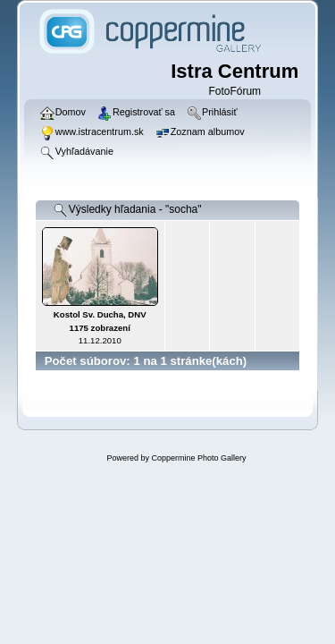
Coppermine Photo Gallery (198, 458)
